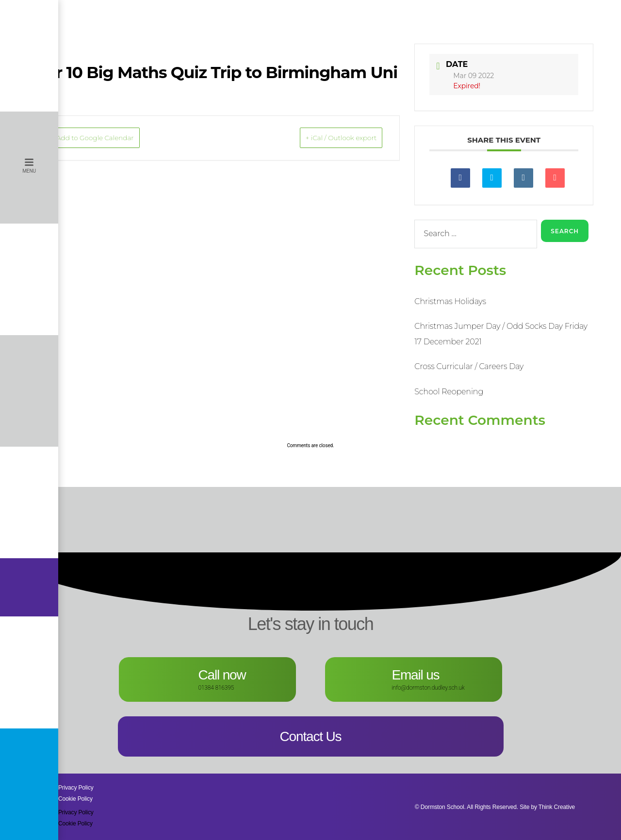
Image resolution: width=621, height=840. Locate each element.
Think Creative (557, 807)
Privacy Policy (76, 788)
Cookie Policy (75, 799)
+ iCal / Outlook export (327, 138)
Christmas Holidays (450, 301)
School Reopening (449, 392)
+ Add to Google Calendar (108, 138)
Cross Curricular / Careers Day (469, 366)
